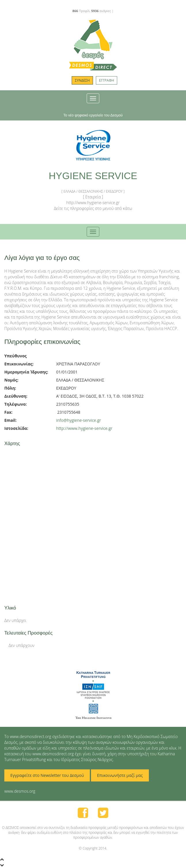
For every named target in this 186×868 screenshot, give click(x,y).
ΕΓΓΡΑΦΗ (107, 80)
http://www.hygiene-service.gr (84, 428)
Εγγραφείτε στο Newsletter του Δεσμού (47, 775)
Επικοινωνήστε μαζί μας (120, 775)
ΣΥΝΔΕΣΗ (82, 80)
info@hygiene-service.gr (79, 420)
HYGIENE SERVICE (93, 176)
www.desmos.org (20, 791)
